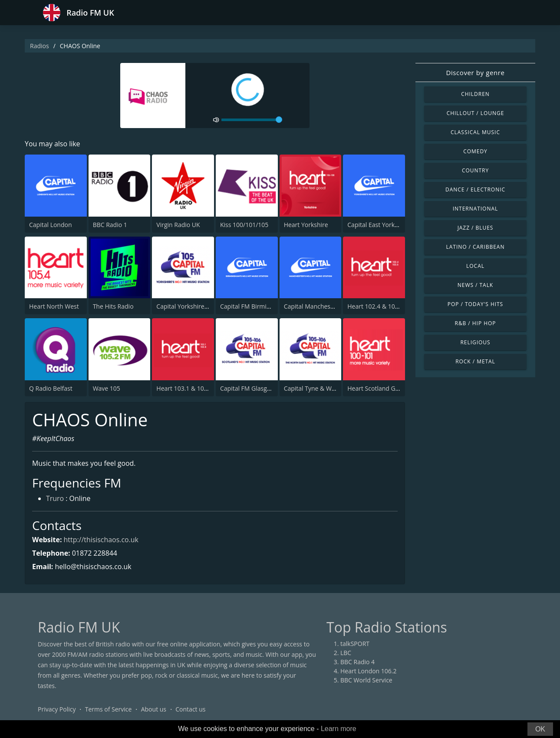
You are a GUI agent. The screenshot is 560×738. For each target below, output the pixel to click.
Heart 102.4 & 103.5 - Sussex (388, 306)
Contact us (190, 710)
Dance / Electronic (475, 189)
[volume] (252, 120)
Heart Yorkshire (306, 225)
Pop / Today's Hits (475, 304)
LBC (346, 653)
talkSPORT (355, 644)
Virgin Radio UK (178, 225)
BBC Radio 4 (357, 662)
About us (154, 710)
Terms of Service (109, 710)
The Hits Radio (113, 306)
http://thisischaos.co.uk (101, 540)
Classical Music (475, 132)
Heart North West (54, 306)
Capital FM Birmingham (253, 306)
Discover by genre (475, 72)
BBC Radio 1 (110, 225)
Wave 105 (107, 388)
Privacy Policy (57, 710)
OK (540, 729)
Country (475, 170)
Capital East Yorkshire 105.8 (387, 225)
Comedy (475, 151)
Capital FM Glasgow (248, 388)
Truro (55, 499)
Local (475, 266)
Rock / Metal (475, 361)
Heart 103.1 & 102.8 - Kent (193, 388)
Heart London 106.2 (369, 671)
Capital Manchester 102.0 (320, 306)
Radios (40, 46)
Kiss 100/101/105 (244, 225)
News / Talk (475, 285)
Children (475, 94)
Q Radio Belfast (51, 388)
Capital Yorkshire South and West (203, 306)
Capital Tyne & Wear (313, 388)
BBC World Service (366, 680)
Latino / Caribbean (476, 247)
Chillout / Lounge (476, 113)
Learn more (339, 729)
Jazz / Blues (476, 228)
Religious (475, 342)
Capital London (51, 225)
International (475, 209)
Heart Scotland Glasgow (381, 388)
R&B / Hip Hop (476, 323)
